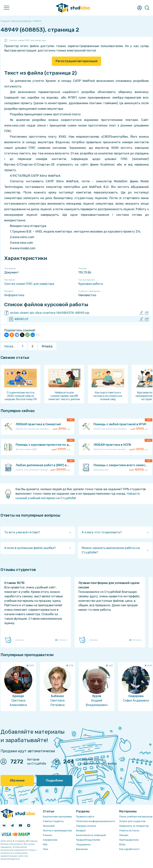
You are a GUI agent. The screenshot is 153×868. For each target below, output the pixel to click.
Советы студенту (53, 821)
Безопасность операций (91, 835)
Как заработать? (129, 849)
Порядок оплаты (86, 826)
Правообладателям (88, 840)
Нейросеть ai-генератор (134, 826)
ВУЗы (122, 844)
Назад (9, 346)
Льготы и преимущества (57, 831)
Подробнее (54, 780)
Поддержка (83, 844)
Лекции (124, 835)
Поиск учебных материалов (136, 817)
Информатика (14, 295)
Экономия (49, 826)
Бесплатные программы (57, 817)
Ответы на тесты (129, 831)
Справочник (50, 840)
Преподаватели (129, 840)
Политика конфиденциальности (96, 821)
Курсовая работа (91, 284)
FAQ (45, 844)
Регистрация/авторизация (76, 61)
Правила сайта (85, 817)
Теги (46, 849)
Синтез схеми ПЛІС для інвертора (28, 40)
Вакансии (82, 849)
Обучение (17, 780)
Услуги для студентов (132, 821)
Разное (47, 835)
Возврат (81, 831)
